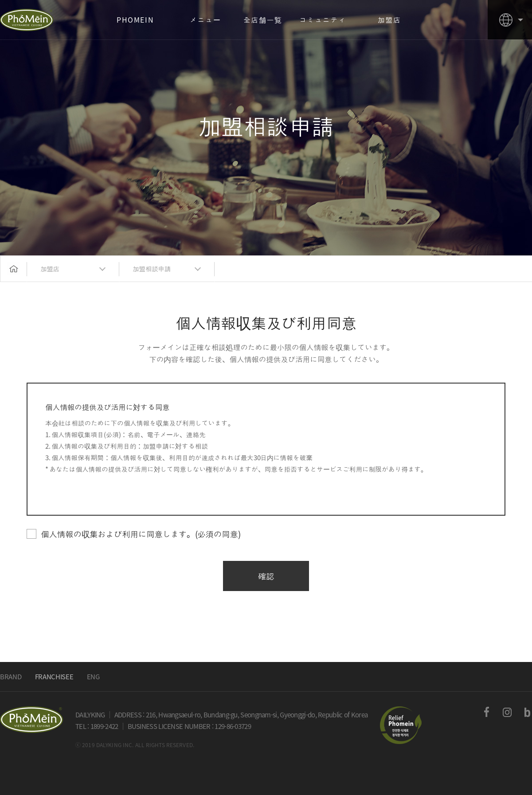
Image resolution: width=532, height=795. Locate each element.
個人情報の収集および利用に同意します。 (133, 534)
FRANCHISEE (54, 677)
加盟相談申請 (152, 269)
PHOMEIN (27, 20)
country (510, 20)
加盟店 (389, 20)
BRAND (11, 677)
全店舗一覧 (263, 20)
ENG (93, 677)
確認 (266, 576)
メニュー (205, 20)
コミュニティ (323, 20)
